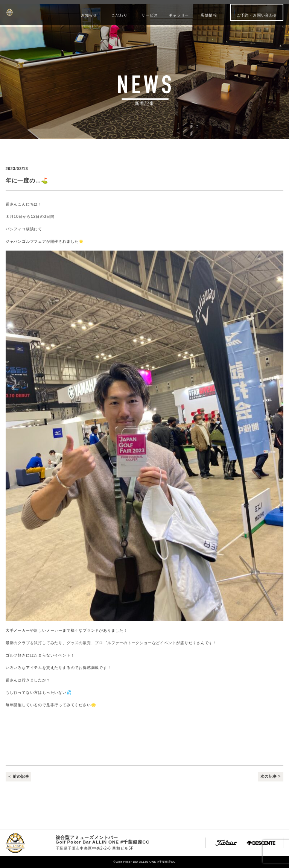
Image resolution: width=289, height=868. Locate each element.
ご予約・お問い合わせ (257, 15)
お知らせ (89, 15)
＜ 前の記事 (18, 777)
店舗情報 (209, 15)
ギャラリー (179, 15)
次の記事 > (271, 777)
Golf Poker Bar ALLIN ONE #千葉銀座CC (34, 12)
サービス (150, 15)
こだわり (119, 15)
